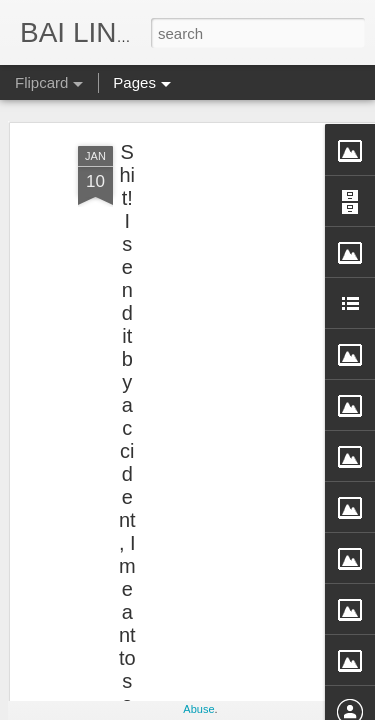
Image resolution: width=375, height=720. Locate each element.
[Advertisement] (203, 228)
